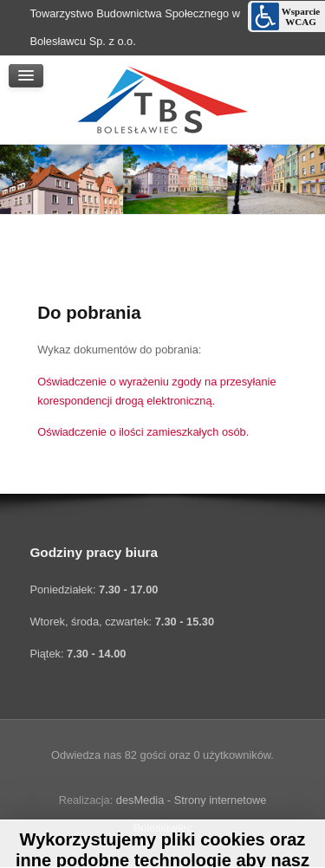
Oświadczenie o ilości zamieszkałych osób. (143, 432)
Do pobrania (89, 312)
